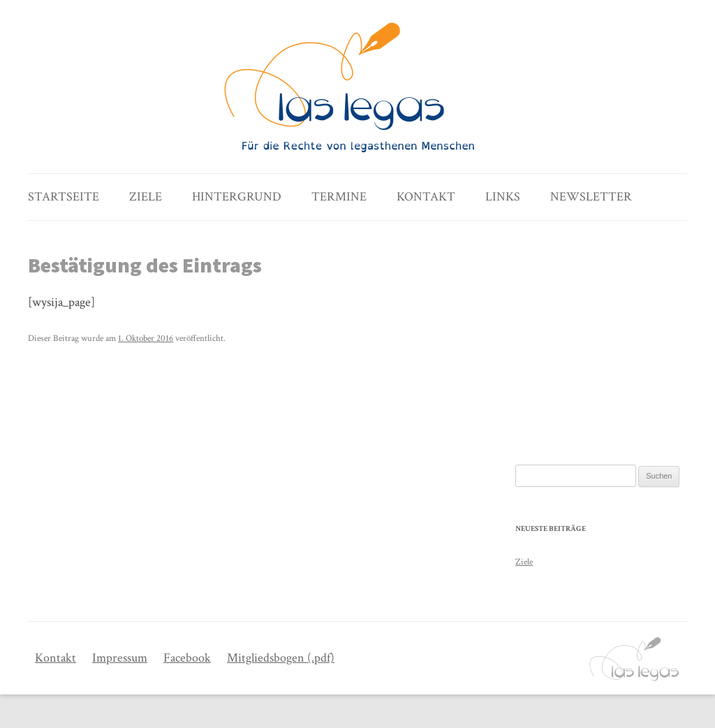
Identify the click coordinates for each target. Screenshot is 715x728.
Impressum (120, 658)
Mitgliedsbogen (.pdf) (281, 658)
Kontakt (426, 197)
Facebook (187, 658)
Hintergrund (237, 197)
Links (503, 197)
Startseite (64, 197)
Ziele (146, 197)
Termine (339, 197)
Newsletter (591, 197)
